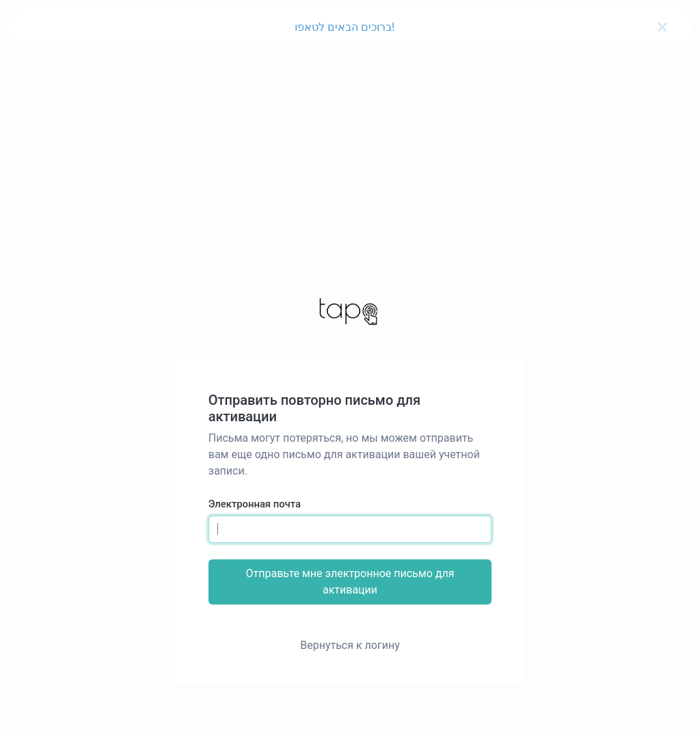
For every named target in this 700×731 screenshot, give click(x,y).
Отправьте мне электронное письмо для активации (350, 582)
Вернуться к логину (350, 645)
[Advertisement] (350, 150)
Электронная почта (255, 504)
